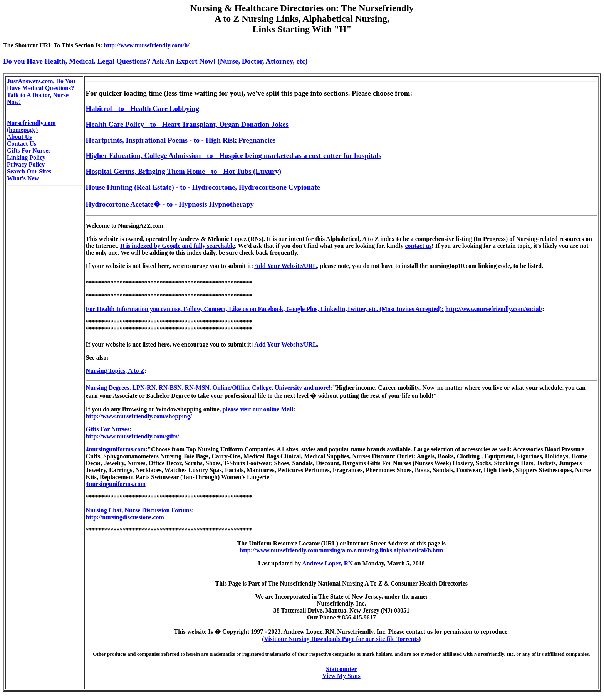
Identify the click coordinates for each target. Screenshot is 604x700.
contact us (418, 246)
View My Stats (341, 676)
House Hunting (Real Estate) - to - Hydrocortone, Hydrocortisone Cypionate (203, 187)
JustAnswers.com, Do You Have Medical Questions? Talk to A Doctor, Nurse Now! (41, 92)
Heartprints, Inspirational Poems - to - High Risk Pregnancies (181, 140)
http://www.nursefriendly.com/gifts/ (133, 436)
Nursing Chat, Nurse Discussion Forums (139, 510)
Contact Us (22, 144)
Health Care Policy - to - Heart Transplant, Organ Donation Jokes (187, 124)
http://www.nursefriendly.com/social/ (494, 309)
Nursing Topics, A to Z (115, 371)
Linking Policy (26, 157)
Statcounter (341, 669)
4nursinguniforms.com (116, 449)
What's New (23, 178)
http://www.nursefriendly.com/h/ (147, 45)
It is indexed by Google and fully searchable (178, 246)
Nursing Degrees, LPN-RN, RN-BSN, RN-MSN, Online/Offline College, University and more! (208, 388)
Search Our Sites (29, 171)
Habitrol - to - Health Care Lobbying (143, 109)
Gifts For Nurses (29, 151)
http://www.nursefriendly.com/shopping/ (139, 416)
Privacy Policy (26, 164)
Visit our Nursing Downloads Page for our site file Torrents (341, 639)
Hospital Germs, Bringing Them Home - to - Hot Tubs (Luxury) (184, 171)
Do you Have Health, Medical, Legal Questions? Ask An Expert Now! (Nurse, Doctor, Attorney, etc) (155, 61)
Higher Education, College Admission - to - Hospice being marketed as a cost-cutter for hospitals (234, 156)
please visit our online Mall (258, 409)
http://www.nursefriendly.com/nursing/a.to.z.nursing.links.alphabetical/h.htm (341, 550)
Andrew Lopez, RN (327, 563)
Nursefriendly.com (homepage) (31, 126)
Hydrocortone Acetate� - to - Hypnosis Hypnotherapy (170, 204)
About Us (19, 137)
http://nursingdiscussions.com (125, 517)
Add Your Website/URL (285, 266)
